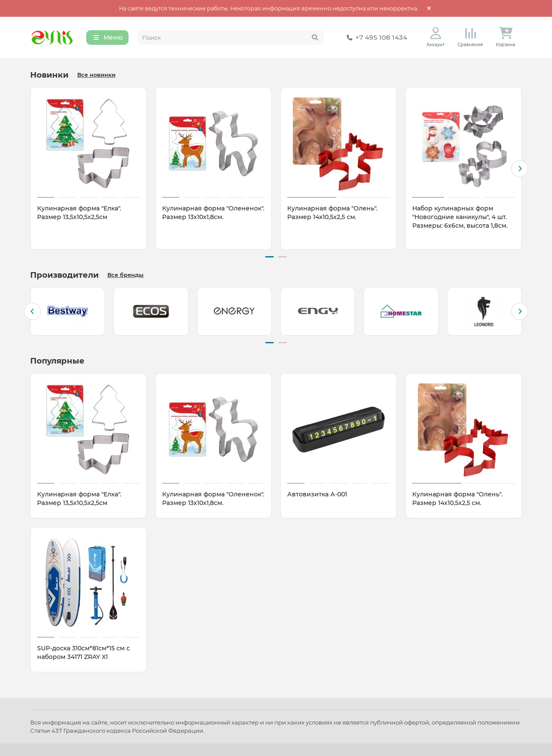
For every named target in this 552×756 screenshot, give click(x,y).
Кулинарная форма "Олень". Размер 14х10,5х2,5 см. (332, 213)
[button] (520, 169)
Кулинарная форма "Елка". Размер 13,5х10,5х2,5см (79, 213)
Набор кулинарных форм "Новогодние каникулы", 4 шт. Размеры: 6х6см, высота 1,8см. (460, 218)
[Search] (231, 38)
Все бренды (125, 275)
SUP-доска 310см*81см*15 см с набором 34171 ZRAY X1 (83, 652)
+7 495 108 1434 (375, 38)
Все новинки (96, 76)
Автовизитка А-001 (317, 493)
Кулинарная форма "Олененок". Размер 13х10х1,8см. (213, 213)
